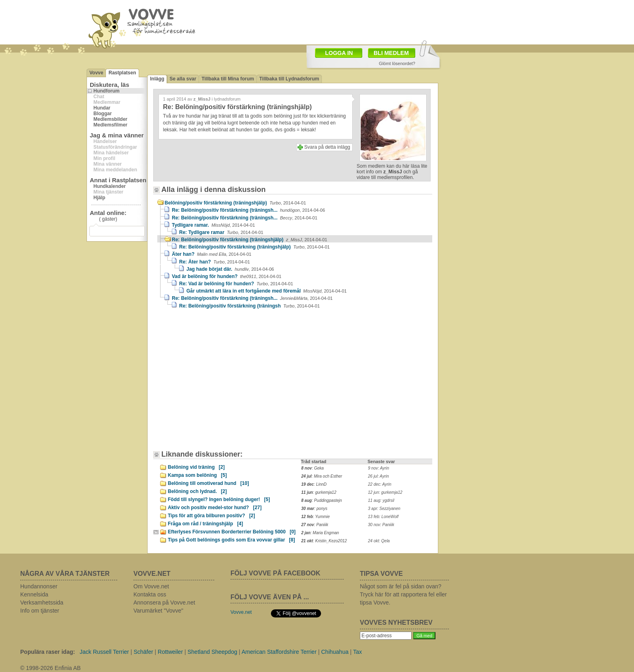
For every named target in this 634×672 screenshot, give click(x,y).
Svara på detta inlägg (327, 147)
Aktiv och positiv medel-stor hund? (215, 508)
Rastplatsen (122, 73)
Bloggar (102, 114)
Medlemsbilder (110, 119)
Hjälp (99, 198)
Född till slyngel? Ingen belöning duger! (219, 499)
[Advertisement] (226, 383)
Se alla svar (183, 79)
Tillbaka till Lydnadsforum (289, 79)
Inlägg (157, 79)
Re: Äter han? (215, 262)
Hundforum (107, 91)
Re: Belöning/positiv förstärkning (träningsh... (248, 210)
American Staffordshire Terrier (279, 652)
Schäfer (143, 652)
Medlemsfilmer (110, 125)
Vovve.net (241, 612)
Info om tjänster (40, 611)
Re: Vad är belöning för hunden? (236, 284)
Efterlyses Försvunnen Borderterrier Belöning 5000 (232, 532)
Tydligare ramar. (213, 225)
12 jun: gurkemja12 (385, 492)
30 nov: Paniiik (381, 525)
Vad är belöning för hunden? (227, 276)
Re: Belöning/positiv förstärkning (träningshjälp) (249, 240)
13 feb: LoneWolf (383, 517)
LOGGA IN (339, 53)
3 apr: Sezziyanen (384, 509)
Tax (357, 652)
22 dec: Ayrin (380, 484)
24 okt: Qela (379, 541)
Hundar (102, 108)
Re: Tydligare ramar (221, 232)
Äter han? (212, 254)
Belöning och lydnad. (197, 491)
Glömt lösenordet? (397, 63)
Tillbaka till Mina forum (228, 79)
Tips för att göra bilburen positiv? (211, 516)
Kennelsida (34, 594)
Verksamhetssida (42, 602)
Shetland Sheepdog (212, 652)
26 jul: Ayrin (378, 476)
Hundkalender (110, 186)
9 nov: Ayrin (378, 468)
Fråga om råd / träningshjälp (205, 524)
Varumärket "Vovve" (158, 611)
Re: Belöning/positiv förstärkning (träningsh (249, 306)
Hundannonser (39, 586)
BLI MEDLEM (391, 53)
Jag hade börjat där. (230, 269)
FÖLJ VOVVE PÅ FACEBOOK (275, 573)
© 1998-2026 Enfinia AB (51, 668)
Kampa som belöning (197, 475)
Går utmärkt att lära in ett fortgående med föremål (266, 291)
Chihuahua (335, 652)
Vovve (96, 73)
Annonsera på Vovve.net (164, 602)
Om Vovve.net (151, 586)
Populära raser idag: (48, 652)
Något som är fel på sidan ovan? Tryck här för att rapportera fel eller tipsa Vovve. (403, 594)
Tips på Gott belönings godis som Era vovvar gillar (231, 540)
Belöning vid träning (196, 467)
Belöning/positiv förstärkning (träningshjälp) (235, 203)
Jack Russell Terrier (104, 652)
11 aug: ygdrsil (381, 500)
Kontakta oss (150, 594)
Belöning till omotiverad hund (208, 483)
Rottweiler (170, 652)
